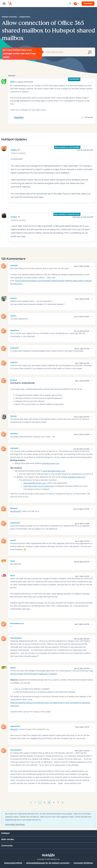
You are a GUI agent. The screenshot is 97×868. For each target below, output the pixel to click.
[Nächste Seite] (63, 802)
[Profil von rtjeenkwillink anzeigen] (15, 726)
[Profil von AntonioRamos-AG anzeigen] (17, 623)
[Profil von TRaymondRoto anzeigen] (16, 638)
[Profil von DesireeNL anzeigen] (14, 265)
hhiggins (14, 150)
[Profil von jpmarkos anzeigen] (14, 380)
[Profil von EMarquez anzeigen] (14, 508)
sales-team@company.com (54, 471)
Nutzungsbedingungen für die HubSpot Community (48, 863)
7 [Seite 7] (58, 802)
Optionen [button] (11, 76)
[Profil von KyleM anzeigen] (12, 82)
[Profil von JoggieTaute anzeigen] (15, 330)
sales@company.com (51, 463)
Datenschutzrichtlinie (13, 863)
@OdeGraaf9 (16, 511)
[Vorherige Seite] (31, 802)
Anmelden (88, 3)
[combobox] (69, 52)
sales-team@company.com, (35, 483)
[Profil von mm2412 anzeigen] (13, 316)
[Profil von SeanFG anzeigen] (13, 667)
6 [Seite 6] (54, 802)
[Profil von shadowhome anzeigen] (15, 523)
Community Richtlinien (83, 863)
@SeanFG (14, 729)
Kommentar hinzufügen (15, 824)
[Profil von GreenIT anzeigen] (13, 540)
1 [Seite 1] (35, 802)
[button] (92, 82)
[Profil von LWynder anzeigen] (14, 416)
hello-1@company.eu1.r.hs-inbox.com (39, 486)
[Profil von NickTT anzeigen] (13, 575)
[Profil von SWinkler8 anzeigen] (14, 433)
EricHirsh (14, 217)
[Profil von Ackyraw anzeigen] (13, 298)
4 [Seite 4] (45, 802)
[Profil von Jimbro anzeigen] (13, 561)
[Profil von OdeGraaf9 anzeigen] (14, 348)
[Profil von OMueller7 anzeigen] (14, 362)
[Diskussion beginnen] (76, 4)
